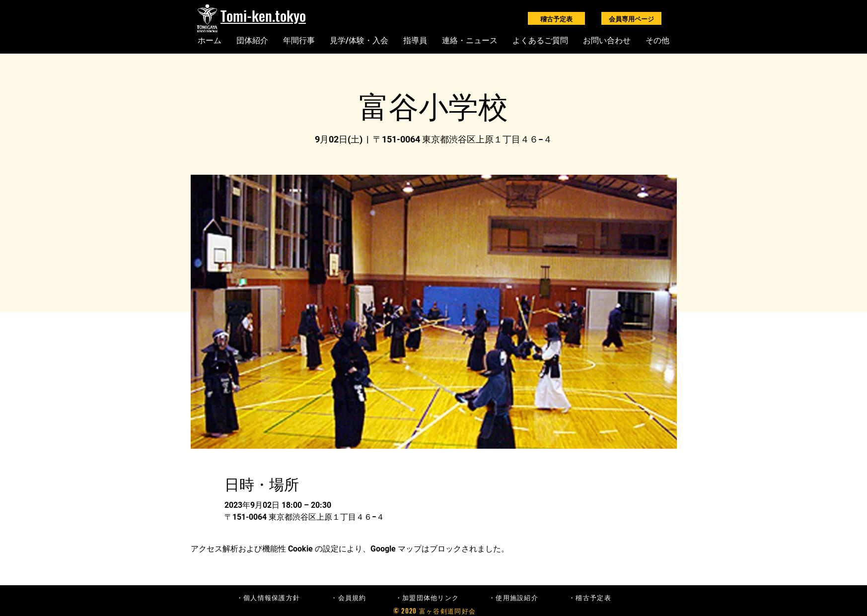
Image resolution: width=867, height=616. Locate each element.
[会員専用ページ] (631, 18)
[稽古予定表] (556, 18)
